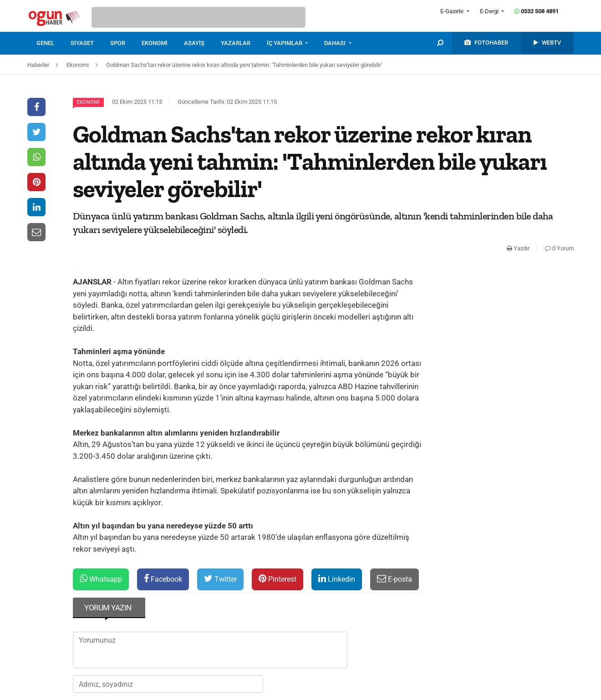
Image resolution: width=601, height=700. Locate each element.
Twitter (220, 579)
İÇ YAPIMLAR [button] (285, 43)
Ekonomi (88, 102)
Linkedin (337, 579)
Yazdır (518, 248)
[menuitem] (53, 43)
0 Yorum (559, 248)
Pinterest (278, 579)
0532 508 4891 (537, 11)
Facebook (163, 579)
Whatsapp (101, 579)
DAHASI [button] (336, 43)
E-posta (395, 579)
